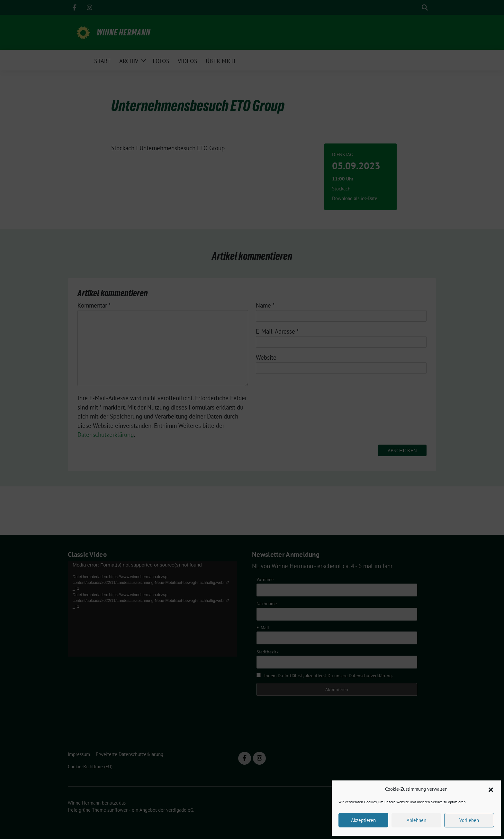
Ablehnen (416, 820)
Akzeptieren (363, 820)
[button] (491, 789)
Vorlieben (469, 820)
